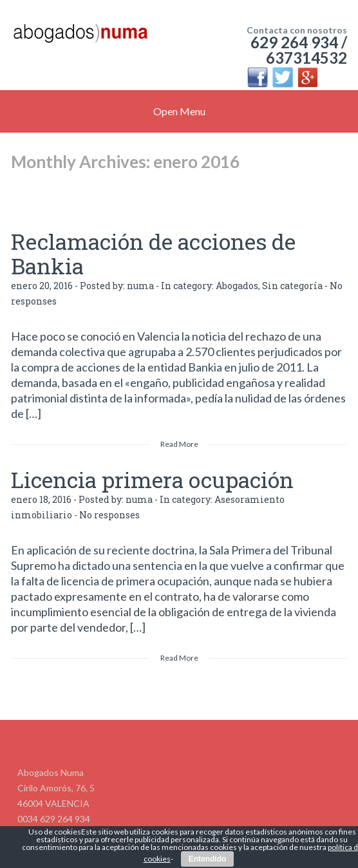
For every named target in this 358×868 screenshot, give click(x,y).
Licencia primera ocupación (152, 479)
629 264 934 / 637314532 (299, 50)
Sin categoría (292, 286)
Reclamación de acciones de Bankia (153, 253)
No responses (109, 515)
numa (140, 286)
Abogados (237, 286)
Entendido (208, 859)
